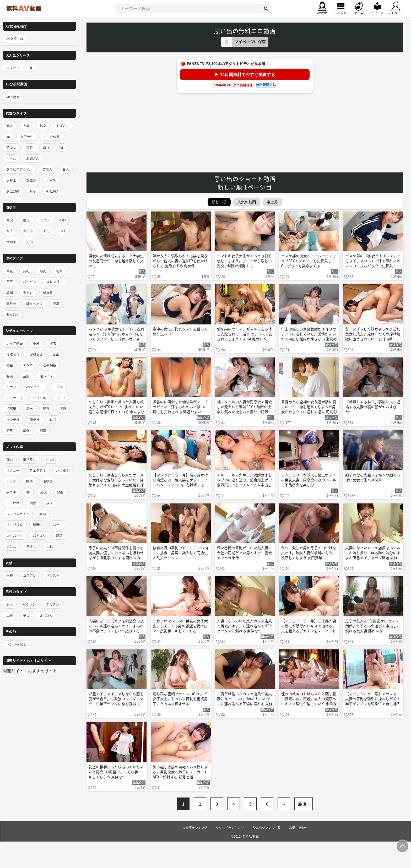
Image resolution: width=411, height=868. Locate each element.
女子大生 (27, 137)
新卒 (33, 191)
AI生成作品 (52, 137)
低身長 (48, 293)
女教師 (31, 180)
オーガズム (15, 525)
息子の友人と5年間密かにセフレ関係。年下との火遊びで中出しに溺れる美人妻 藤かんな (373, 626)
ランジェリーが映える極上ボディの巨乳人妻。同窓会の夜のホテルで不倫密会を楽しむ (309, 480)
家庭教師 (13, 191)
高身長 (11, 303)
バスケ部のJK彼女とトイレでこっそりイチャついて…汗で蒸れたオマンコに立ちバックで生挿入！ (373, 261)
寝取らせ (36, 354)
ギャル (11, 158)
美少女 (11, 147)
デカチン (53, 604)
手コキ (11, 492)
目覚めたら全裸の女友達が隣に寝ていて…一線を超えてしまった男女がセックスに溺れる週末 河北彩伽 (309, 407)
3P (28, 492)
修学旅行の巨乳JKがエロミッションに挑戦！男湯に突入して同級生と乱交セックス (181, 553)
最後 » (304, 804)
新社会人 (53, 191)
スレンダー (55, 282)
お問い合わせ (299, 828)
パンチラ (13, 419)
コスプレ (30, 575)
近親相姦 (50, 365)
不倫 (36, 343)
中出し (51, 459)
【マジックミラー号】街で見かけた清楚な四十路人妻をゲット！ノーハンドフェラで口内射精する (180, 480)
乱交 (44, 492)
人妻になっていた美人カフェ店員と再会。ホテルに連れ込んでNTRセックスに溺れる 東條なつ (244, 626)
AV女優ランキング (194, 828)
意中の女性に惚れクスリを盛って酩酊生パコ (180, 332)
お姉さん (33, 158)
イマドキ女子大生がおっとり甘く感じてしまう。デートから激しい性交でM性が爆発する (245, 261)
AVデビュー (35, 387)
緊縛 (43, 514)
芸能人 (47, 169)
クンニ (11, 546)
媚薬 (29, 481)
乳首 (60, 271)
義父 (10, 220)
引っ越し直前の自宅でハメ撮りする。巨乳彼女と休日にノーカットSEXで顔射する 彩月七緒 (180, 772)
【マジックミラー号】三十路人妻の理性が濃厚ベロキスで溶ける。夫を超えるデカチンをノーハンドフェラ (309, 626)
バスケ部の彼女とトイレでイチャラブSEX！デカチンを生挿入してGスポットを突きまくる (309, 261)
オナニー (13, 470)
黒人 (10, 604)
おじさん (46, 615)
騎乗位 (38, 525)
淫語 (59, 536)
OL (62, 147)
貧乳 (26, 271)
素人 (10, 126)
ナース (51, 180)
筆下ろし (30, 459)
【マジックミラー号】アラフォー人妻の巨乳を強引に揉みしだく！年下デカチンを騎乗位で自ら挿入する (373, 699)
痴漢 (10, 376)
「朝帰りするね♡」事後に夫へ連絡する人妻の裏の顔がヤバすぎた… (373, 407)
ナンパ (28, 365)
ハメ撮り (63, 470)
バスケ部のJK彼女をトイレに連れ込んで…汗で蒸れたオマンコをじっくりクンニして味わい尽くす (117, 334)
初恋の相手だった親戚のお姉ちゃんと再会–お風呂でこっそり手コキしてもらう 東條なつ (116, 772)
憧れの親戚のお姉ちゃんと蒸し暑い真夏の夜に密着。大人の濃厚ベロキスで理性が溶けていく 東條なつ (309, 699)
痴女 (10, 459)
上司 (46, 231)
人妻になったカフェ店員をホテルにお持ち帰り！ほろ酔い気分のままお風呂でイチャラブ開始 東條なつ (373, 553)
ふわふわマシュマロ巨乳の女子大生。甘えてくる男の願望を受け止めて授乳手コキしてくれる (180, 626)
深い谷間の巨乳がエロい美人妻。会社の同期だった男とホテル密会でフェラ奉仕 (245, 553)
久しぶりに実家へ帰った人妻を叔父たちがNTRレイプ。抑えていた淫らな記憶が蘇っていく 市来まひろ (116, 407)
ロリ (46, 147)
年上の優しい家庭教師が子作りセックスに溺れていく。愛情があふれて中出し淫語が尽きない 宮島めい (309, 334)
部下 (63, 231)
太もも (28, 293)
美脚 (10, 293)
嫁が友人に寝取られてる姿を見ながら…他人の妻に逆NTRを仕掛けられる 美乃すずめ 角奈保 (180, 261)
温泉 (46, 408)
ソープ (61, 398)
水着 (10, 575)
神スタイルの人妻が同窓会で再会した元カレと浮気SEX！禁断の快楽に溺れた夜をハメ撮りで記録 (245, 407)
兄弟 (29, 242)
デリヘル (39, 398)
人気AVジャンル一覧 (266, 828)
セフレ (45, 220)
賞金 (10, 365)
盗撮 (26, 376)
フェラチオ (38, 470)
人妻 (26, 126)
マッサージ (14, 398)
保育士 (11, 180)
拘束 (43, 430)
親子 (10, 231)
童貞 (26, 615)
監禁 (10, 430)
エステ (58, 387)
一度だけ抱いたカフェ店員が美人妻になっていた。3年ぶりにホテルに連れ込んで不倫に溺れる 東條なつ (245, 699)
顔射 (60, 492)
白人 (66, 169)
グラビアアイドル (19, 169)
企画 (56, 354)
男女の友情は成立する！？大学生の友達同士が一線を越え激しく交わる (116, 261)
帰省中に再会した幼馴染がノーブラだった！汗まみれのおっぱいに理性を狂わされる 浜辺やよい (180, 407)
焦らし (31, 546)
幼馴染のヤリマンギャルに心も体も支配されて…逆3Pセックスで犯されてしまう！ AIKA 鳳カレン (245, 334)
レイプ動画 (15, 343)
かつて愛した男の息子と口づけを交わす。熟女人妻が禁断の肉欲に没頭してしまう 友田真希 (309, 553)
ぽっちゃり (34, 303)
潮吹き (48, 481)
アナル (11, 481)
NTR (53, 343)
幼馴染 (11, 242)
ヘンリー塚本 (16, 644)
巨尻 (10, 282)
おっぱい (13, 314)
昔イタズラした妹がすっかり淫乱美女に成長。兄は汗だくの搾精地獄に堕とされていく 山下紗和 (373, 334)
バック (58, 525)
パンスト (53, 575)
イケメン (30, 604)
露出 (29, 408)
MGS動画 (13, 97)
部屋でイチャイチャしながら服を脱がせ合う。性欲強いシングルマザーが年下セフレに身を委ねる (116, 699)
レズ (53, 419)
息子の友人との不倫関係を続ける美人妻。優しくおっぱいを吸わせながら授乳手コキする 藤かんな (116, 553)
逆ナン (11, 387)
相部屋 (11, 408)
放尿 (49, 503)
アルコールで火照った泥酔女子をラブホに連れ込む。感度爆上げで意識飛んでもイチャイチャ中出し (245, 480)
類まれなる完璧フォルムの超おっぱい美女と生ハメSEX (373, 478)
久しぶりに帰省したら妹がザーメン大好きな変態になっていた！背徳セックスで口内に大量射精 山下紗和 (117, 480)
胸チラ (35, 419)
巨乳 (10, 271)
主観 (49, 546)
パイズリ (39, 536)
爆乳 (43, 271)
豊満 (56, 303)
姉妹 (63, 220)
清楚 (29, 147)
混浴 (63, 408)
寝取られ (13, 354)
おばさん (63, 126)
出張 (26, 430)
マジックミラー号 (19, 68)
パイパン (30, 282)
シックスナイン (18, 514)
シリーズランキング (230, 828)
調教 (33, 503)
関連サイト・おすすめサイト (30, 671)
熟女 (43, 126)
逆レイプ (46, 376)
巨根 (10, 615)
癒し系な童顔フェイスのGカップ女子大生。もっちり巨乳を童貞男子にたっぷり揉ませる (180, 699)
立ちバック (15, 536)
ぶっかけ (13, 503)
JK (8, 137)
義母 (26, 220)
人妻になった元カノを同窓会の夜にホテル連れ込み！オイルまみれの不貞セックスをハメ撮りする (116, 626)
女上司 (28, 231)
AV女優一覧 (15, 39)
